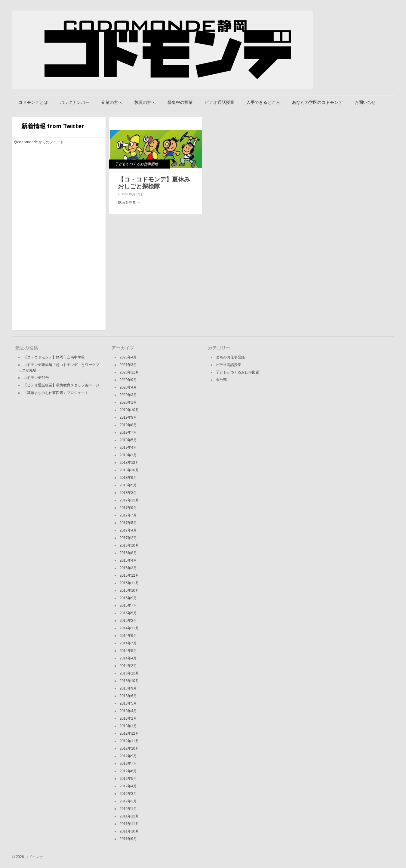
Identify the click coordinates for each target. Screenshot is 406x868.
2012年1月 (128, 809)
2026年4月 (128, 357)
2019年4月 (128, 448)
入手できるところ (263, 102)
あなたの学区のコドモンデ (317, 102)
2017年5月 (128, 523)
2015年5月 (128, 613)
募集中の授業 (180, 102)
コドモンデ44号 (36, 378)
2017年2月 (128, 538)
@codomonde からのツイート (39, 142)
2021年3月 (128, 365)
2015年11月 (129, 583)
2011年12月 (129, 816)
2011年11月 (129, 824)
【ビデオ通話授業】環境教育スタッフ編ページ (61, 385)
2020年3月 (128, 395)
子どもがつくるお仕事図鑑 (137, 164)
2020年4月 (128, 387)
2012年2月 (128, 801)
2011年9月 (128, 839)
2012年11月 (129, 741)
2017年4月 (128, 530)
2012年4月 (128, 786)
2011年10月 (129, 831)
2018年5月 (128, 485)
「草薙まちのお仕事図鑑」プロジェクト (56, 393)
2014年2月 (128, 666)
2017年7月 (128, 515)
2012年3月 (128, 794)
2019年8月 (128, 425)
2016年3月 (128, 568)
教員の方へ (145, 102)
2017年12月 (129, 500)
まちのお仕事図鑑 (230, 357)
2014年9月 (128, 636)
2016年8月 (128, 553)
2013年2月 (128, 718)
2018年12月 (129, 463)
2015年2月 (128, 621)
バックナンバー (75, 102)
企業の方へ (112, 102)
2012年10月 (129, 749)
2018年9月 (128, 478)
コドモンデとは (33, 102)
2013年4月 (128, 711)
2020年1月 (128, 402)
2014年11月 (129, 628)
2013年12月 (129, 673)
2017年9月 (128, 508)
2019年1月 (128, 455)
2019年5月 (128, 440)
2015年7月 (128, 606)
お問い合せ (365, 102)
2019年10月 (129, 410)
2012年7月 (128, 764)
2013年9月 (128, 688)
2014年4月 (128, 658)
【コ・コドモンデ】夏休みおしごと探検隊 (154, 183)
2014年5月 (128, 651)
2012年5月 (128, 779)
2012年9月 (128, 756)
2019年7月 (128, 432)
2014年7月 (128, 643)
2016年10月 (129, 545)
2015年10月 (129, 591)
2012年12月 (129, 733)
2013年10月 (129, 681)
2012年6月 (128, 771)
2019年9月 (128, 417)
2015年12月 (129, 575)
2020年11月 (129, 372)
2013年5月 (128, 703)
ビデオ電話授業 (229, 365)
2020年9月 (128, 380)
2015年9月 (128, 598)
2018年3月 (128, 493)
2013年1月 (128, 726)
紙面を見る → (129, 203)
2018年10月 (129, 470)
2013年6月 (128, 696)
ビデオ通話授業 (220, 102)
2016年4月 (128, 560)
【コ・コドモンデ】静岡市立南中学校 (54, 357)
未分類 (221, 380)
